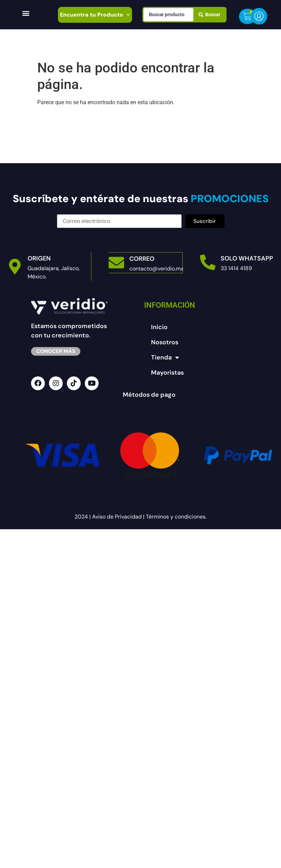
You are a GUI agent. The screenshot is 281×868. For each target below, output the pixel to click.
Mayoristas (167, 373)
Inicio (159, 327)
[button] (26, 13)
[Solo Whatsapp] (208, 262)
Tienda (165, 357)
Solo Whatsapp (247, 258)
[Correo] (116, 262)
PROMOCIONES (228, 199)
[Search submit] (209, 14)
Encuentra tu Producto (95, 15)
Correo (142, 258)
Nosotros (165, 342)
